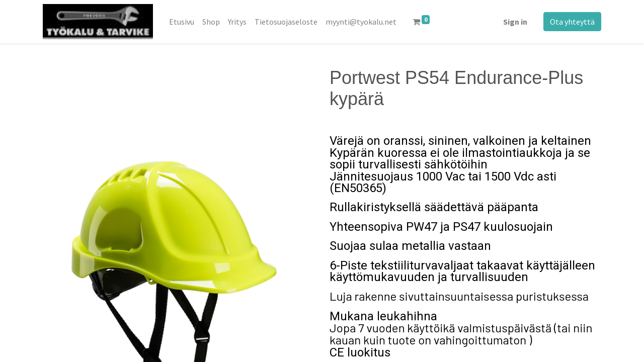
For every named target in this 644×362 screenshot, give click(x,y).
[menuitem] (182, 22)
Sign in (515, 22)
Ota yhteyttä (572, 22)
